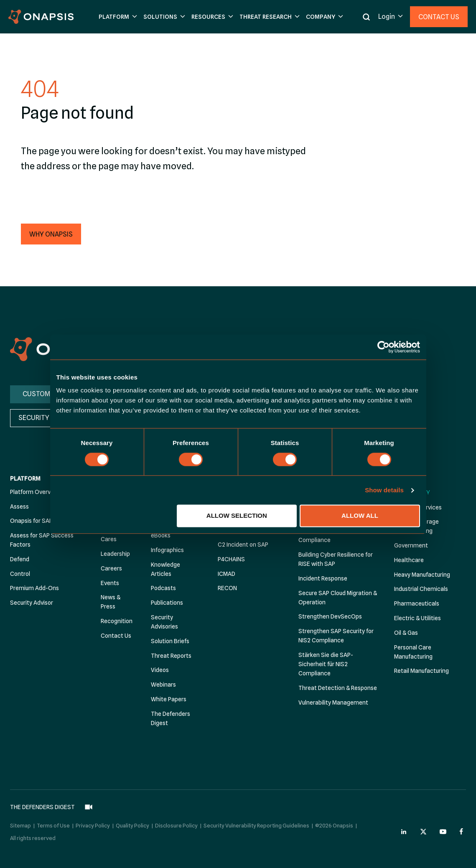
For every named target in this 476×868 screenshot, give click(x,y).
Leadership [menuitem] (115, 554)
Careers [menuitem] (111, 568)
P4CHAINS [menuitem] (231, 559)
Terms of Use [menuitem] (53, 820)
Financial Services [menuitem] (418, 507)
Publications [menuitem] (167, 603)
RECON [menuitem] (227, 588)
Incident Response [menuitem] (323, 578)
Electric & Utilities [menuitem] (417, 618)
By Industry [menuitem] (412, 492)
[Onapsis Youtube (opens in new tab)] (443, 827)
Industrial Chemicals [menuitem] (421, 589)
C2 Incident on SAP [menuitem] (243, 545)
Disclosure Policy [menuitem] (176, 820)
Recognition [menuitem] (117, 621)
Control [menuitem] (20, 574)
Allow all (360, 516)
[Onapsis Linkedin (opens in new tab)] (404, 827)
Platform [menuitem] (25, 479)
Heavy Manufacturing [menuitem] (422, 575)
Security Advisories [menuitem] (164, 622)
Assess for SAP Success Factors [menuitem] (42, 540)
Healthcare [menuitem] (409, 560)
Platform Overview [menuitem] (35, 492)
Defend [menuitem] (20, 559)
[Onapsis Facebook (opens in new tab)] (463, 827)
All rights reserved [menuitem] (33, 833)
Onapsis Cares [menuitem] (112, 535)
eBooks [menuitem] (161, 535)
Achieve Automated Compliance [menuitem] (325, 535)
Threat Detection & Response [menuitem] (338, 688)
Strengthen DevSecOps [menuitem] (330, 616)
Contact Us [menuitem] (116, 636)
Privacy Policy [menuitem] (93, 820)
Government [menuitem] (411, 545)
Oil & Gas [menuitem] (406, 633)
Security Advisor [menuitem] (32, 603)
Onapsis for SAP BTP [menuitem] (37, 521)
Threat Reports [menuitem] (171, 656)
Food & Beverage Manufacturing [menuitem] (416, 526)
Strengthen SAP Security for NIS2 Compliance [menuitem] (336, 636)
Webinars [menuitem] (163, 685)
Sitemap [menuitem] (20, 820)
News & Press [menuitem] (111, 602)
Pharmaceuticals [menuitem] (417, 603)
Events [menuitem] (110, 583)
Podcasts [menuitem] (163, 588)
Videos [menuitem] (160, 670)
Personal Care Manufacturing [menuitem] (413, 652)
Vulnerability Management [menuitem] (333, 703)
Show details (384, 490)
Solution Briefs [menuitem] (170, 641)
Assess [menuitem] (19, 507)
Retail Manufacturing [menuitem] (421, 671)
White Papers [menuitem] (169, 699)
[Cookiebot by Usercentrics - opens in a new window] (383, 347)
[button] (117, 17)
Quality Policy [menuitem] (132, 820)
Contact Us (439, 17)
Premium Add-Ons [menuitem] (34, 588)
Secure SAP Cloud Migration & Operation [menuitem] (338, 598)
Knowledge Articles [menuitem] (165, 569)
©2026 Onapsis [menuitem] (334, 820)
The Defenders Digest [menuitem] (171, 718)
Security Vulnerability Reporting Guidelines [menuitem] (256, 820)
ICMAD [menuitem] (227, 574)
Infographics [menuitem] (167, 550)
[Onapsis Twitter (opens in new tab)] (423, 827)
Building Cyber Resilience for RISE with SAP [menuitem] (336, 559)
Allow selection (237, 516)
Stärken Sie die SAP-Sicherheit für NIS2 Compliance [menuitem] (326, 664)
